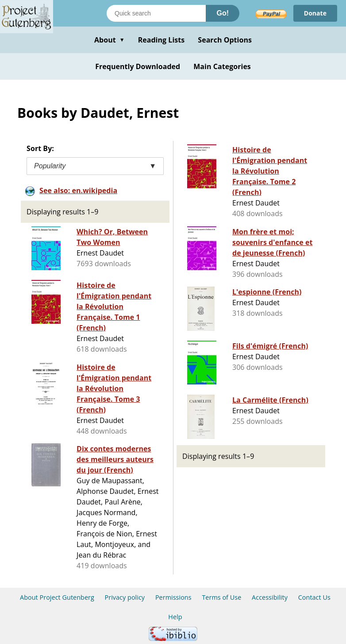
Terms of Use (221, 597)
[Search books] (156, 13)
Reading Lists (161, 40)
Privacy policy (125, 597)
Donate (315, 13)
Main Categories (222, 66)
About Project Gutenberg (57, 597)
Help (175, 617)
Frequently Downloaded (138, 66)
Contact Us (314, 597)
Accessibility (270, 597)
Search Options (225, 40)
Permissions (173, 597)
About (110, 40)
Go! (223, 13)
